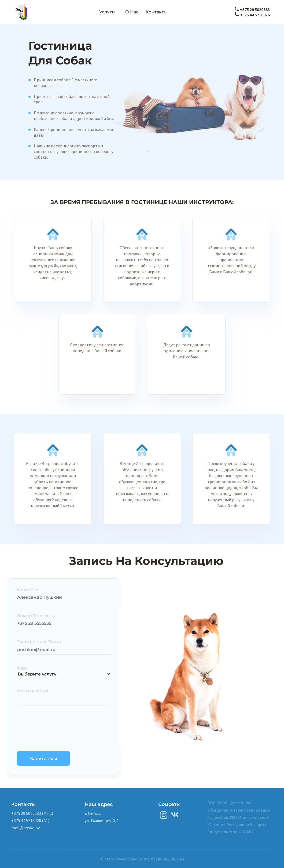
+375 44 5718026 (255, 15)
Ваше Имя (28, 589)
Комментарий (32, 691)
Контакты (157, 12)
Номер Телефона (36, 616)
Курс (22, 668)
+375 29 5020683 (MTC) (32, 813)
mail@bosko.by (25, 828)
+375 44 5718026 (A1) (30, 820)
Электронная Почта (39, 642)
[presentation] (57, 727)
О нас (132, 12)
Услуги (107, 12)
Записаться (43, 758)
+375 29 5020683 (255, 9)
